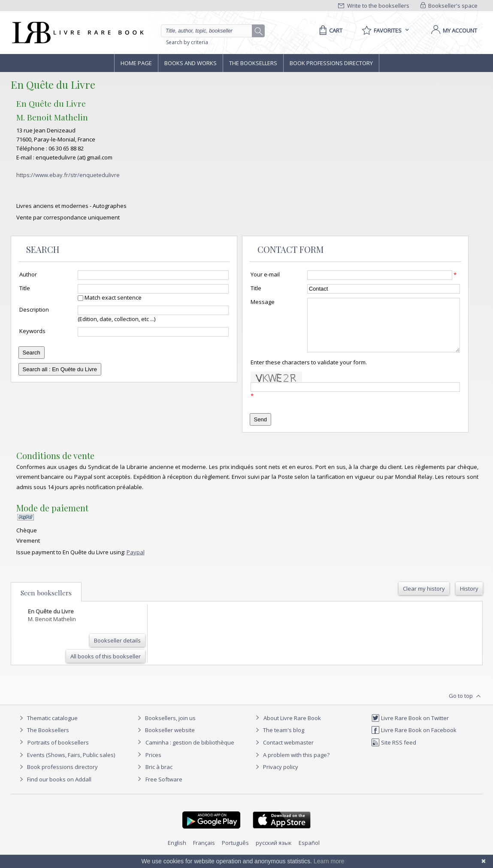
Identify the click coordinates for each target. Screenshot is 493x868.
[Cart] (329, 30)
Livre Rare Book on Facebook (414, 740)
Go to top (466, 706)
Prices (153, 765)
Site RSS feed (394, 753)
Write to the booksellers (374, 6)
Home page (136, 63)
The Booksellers (253, 63)
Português (235, 853)
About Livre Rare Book (292, 728)
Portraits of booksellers (58, 753)
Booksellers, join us (165, 728)
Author (28, 274)
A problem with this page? (291, 765)
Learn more (329, 861)
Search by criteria (187, 42)
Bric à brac (159, 777)
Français (204, 853)
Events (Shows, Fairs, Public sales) (66, 765)
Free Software (164, 790)
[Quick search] (210, 31)
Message (263, 302)
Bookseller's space (449, 6)
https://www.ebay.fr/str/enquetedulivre (68, 175)
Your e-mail (265, 274)
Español (309, 853)
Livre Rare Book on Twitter (410, 728)
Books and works (191, 63)
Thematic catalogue (47, 728)
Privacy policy (276, 777)
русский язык (274, 853)
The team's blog (279, 740)
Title (25, 288)
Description (34, 309)
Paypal (136, 562)
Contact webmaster (283, 753)
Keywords (32, 331)
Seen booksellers (46, 603)
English (177, 853)
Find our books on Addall (54, 790)
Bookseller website (165, 740)
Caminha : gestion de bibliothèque (190, 753)
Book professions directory (331, 63)
